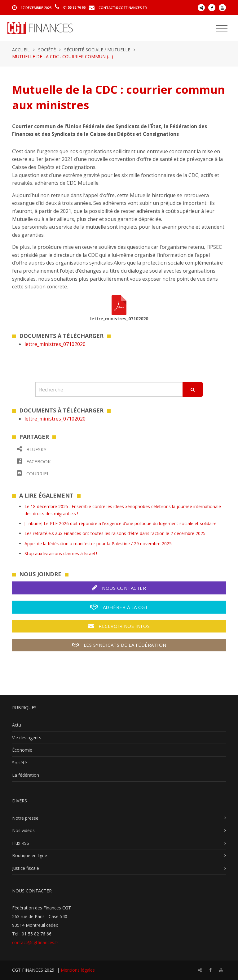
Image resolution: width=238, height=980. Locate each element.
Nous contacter (119, 588)
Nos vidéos (23, 830)
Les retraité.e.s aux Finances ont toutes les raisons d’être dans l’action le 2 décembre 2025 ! (116, 533)
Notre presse (25, 818)
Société (47, 50)
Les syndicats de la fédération (119, 645)
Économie (22, 750)
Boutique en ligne (30, 855)
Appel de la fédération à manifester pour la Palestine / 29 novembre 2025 (98, 544)
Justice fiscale (26, 868)
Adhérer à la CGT (119, 607)
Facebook (34, 461)
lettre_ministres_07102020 (55, 344)
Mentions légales (78, 970)
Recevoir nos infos (119, 626)
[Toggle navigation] (222, 29)
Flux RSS (21, 843)
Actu (17, 725)
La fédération (26, 775)
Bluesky (32, 449)
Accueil (21, 50)
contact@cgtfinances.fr (123, 7)
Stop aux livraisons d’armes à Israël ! (61, 553)
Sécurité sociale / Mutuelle (97, 50)
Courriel (33, 473)
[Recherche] (109, 389)
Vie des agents (27, 738)
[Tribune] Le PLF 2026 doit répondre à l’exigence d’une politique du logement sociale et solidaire (121, 523)
